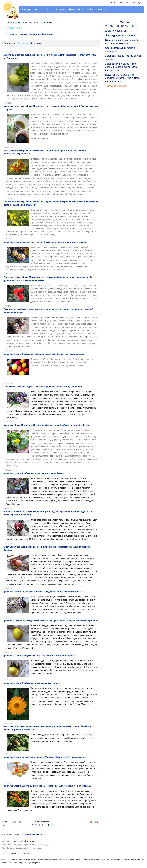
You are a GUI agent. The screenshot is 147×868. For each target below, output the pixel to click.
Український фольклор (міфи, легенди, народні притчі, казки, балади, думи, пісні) (122, 67)
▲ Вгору (26, 10)
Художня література (116, 31)
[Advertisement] (118, 137)
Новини (60, 10)
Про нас (102, 10)
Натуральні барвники (24, 841)
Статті (49, 10)
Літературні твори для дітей (120, 35)
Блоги (38, 10)
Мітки (71, 10)
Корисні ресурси (25, 853)
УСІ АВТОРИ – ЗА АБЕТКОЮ (121, 26)
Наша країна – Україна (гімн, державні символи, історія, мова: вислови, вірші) (123, 78)
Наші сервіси (86, 10)
